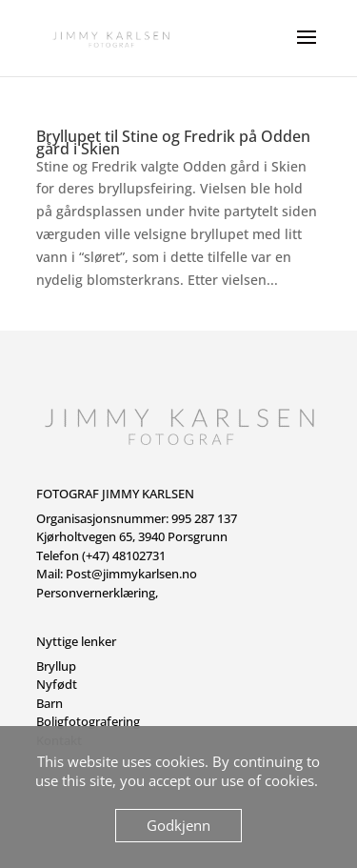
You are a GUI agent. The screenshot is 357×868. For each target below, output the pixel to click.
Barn (50, 703)
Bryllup (56, 666)
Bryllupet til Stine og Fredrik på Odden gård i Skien (173, 142)
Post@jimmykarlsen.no (131, 574)
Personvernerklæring (96, 593)
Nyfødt (57, 684)
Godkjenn (178, 825)
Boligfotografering (88, 721)
